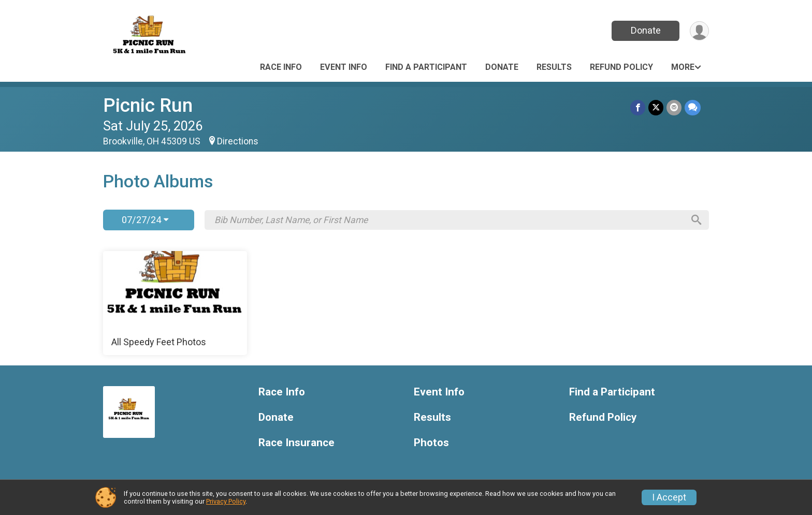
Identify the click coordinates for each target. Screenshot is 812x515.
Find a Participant (426, 67)
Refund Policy (621, 67)
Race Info (281, 67)
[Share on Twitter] (656, 107)
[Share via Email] (674, 107)
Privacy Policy (226, 501)
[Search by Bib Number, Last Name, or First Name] (449, 220)
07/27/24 (145, 220)
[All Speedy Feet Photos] (175, 303)
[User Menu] (699, 31)
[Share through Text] (693, 107)
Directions (238, 141)
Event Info (344, 67)
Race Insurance (296, 443)
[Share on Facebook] (638, 107)
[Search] (697, 220)
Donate (646, 30)
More (683, 67)
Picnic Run (148, 105)
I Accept (669, 497)
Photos (431, 443)
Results (554, 67)
